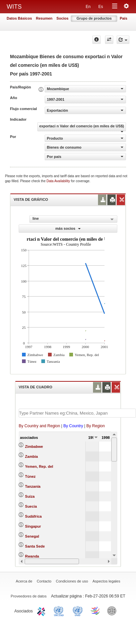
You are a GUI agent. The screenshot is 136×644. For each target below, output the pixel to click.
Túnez (30, 476)
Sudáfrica (33, 516)
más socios (68, 228)
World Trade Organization (96, 610)
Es (101, 7)
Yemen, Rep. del (39, 466)
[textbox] (77, 413)
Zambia (31, 456)
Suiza (30, 496)
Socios (62, 18)
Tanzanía (33, 486)
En (88, 7)
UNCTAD (60, 610)
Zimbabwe (34, 447)
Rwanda (32, 556)
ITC (42, 610)
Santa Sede (35, 546)
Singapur (33, 526)
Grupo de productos (94, 18)
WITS (14, 7)
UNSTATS (78, 610)
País (123, 18)
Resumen (44, 18)
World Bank (113, 610)
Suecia (31, 506)
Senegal (32, 536)
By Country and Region (39, 426)
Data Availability (59, 181)
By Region (95, 426)
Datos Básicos (19, 18)
